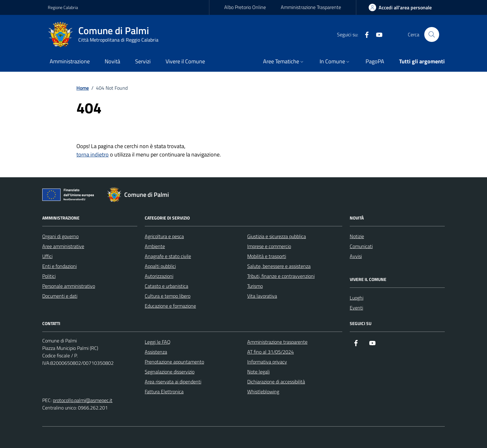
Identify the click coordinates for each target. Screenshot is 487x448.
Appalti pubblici (160, 266)
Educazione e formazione (170, 306)
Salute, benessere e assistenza (279, 266)
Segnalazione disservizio (170, 372)
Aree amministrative (63, 246)
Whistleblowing (263, 391)
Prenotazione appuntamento (174, 362)
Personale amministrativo (69, 286)
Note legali (258, 372)
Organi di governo (60, 236)
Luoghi (357, 298)
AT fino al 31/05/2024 (271, 352)
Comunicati (361, 246)
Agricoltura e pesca (164, 236)
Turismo (255, 286)
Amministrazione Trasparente (311, 7)
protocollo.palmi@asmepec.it (83, 400)
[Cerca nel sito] (432, 34)
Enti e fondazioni (59, 266)
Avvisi (356, 256)
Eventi (356, 308)
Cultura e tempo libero (168, 296)
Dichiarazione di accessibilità (276, 382)
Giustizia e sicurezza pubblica (277, 236)
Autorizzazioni (159, 276)
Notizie (357, 236)
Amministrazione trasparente (277, 342)
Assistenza (156, 352)
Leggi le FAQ (158, 342)
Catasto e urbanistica (166, 286)
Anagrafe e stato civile (168, 256)
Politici (49, 276)
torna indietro (93, 154)
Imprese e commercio (269, 246)
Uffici (47, 256)
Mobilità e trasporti (267, 256)
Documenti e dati (60, 296)
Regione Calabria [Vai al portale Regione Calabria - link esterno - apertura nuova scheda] (63, 7)
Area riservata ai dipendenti (173, 382)
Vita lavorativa (262, 296)
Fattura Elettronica (164, 391)
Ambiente (155, 246)
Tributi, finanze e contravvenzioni (281, 276)
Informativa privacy (267, 362)
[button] (284, 62)
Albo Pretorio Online (245, 7)
